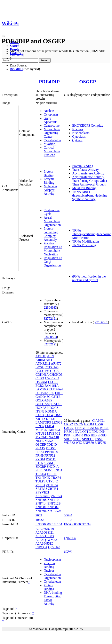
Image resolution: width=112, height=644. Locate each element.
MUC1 (104, 428)
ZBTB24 (52, 485)
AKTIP (51, 360)
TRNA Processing (84, 245)
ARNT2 (56, 364)
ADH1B (41, 356)
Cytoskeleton (52, 140)
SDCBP (41, 467)
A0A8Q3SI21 (45, 532)
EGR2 (40, 386)
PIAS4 (40, 452)
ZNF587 (53, 507)
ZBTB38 (41, 489)
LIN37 (40, 426)
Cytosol (77, 140)
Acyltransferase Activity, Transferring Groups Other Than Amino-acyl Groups (90, 181)
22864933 (50, 307)
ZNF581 (41, 507)
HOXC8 (53, 408)
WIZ (79, 443)
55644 (68, 515)
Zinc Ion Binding (49, 565)
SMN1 (49, 470)
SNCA (58, 470)
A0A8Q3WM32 (46, 540)
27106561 (101, 322)
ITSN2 (40, 411)
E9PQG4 (41, 547)
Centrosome (52, 125)
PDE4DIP (49, 82)
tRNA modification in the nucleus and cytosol (89, 278)
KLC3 (40, 415)
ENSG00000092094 (77, 524)
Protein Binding (49, 173)
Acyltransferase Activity (88, 173)
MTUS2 (41, 433)
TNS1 (99, 439)
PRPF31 (50, 456)
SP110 (77, 439)
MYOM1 (42, 437)
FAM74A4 (56, 389)
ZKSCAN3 (43, 496)
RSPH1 (51, 459)
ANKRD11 (43, 364)
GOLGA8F (43, 404)
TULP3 (40, 481)
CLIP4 (40, 378)
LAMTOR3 (43, 422)
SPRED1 (88, 439)
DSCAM (41, 382)
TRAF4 (56, 478)
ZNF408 (41, 500)
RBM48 (78, 435)
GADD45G (43, 397)
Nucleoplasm (81, 133)
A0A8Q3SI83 (45, 536)
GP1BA (89, 424)
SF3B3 (102, 435)
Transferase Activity (86, 170)
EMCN (79, 424)
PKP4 (68, 435)
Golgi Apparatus (50, 120)
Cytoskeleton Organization (52, 576)
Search (15, 46)
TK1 (38, 478)
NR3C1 (69, 432)
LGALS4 (93, 428)
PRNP (39, 456)
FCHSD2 (42, 393)
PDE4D (52, 445)
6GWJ (68, 552)
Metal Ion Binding (84, 188)
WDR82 (69, 443)
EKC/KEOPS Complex (88, 125)
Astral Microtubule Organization (52, 221)
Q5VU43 (54, 547)
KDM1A (51, 411)
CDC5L (55, 371)
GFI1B (56, 397)
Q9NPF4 (70, 538)
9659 (39, 515)
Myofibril (50, 144)
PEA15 (40, 448)
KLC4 (49, 415)
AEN (50, 356)
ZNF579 (88, 443)
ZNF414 (41, 503)
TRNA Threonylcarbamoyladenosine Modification (92, 234)
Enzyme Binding (49, 181)
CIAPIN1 (98, 421)
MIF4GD (55, 430)
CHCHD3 (56, 375)
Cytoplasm (51, 114)
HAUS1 (57, 404)
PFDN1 (51, 448)
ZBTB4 (53, 489)
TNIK (46, 478)
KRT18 (40, 419)
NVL (78, 432)
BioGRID (16, 69)
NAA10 (54, 437)
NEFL (39, 441)
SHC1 (68, 439)
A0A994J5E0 (44, 543)
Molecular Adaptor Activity (50, 190)
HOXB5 (41, 408)
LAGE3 (69, 428)
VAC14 (40, 485)
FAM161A (51, 386)
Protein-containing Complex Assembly (51, 234)
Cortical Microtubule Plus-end (52, 151)
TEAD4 (41, 474)
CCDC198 (42, 371)
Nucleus (49, 111)
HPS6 (99, 424)
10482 (40, 520)
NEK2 (49, 441)
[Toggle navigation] (3, 36)
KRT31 (51, 419)
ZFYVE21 (42, 492)
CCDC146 (51, 367)
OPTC (86, 432)
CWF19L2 (52, 378)
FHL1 (59, 393)
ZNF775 (100, 443)
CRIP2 (69, 424)
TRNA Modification (86, 241)
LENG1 (57, 422)
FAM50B (42, 389)
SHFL (39, 470)
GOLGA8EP (44, 400)
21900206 (16, 55)
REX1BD (90, 435)
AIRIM (40, 360)
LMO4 (50, 426)
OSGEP (87, 82)
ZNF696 (41, 511)
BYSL (40, 367)
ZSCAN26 (54, 511)
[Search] (20, 60)
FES (51, 393)
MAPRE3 (42, 430)
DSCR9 (53, 382)
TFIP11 (51, 474)
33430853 (50, 337)
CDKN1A (42, 375)
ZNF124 (57, 496)
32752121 (50, 319)
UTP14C (52, 481)
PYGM (40, 459)
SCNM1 (49, 463)
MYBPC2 (54, 433)
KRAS (58, 415)
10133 (68, 520)
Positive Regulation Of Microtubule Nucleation (53, 249)
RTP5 (39, 463)
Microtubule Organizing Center (52, 133)
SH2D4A (53, 467)
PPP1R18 (51, 452)
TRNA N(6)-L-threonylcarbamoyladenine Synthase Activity (90, 195)
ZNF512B (54, 503)
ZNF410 (53, 500)
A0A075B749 (45, 529)
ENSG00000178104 (49, 524)
